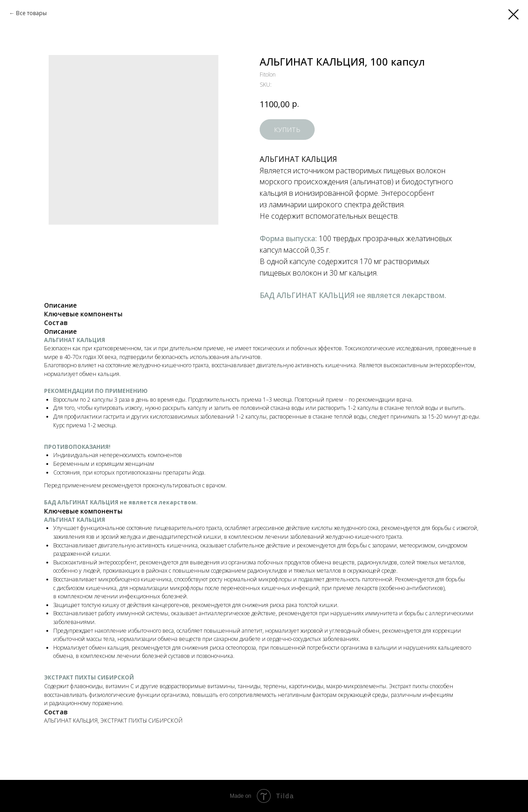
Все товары (31, 13)
